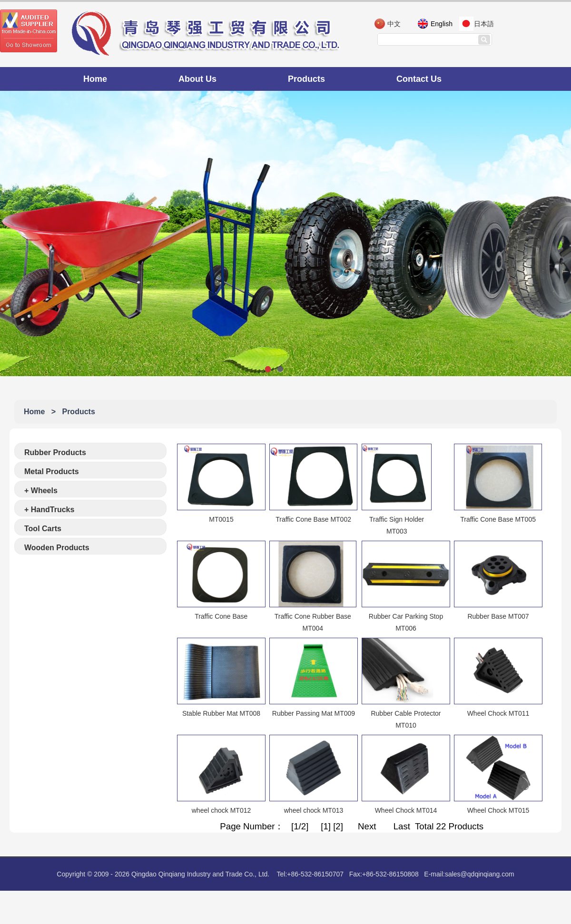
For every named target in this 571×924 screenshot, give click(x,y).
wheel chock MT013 (314, 810)
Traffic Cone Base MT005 (498, 519)
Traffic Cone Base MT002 (313, 519)
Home (95, 79)
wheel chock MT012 (222, 810)
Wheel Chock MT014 (406, 810)
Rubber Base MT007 (498, 616)
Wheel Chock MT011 (498, 713)
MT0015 (221, 519)
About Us (197, 79)
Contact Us (419, 79)
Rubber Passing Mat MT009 (314, 713)
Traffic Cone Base (221, 616)
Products (306, 79)
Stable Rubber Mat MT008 (221, 713)
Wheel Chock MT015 (498, 810)
